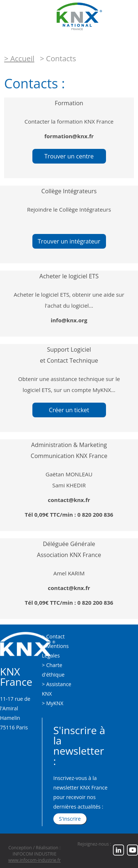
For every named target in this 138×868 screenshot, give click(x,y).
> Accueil (19, 58)
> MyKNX (53, 703)
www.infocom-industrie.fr (35, 860)
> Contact (53, 636)
